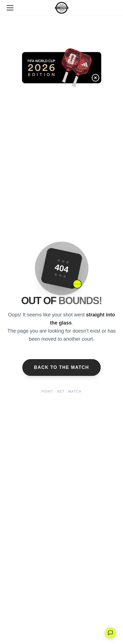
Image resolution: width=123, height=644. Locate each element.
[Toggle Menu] (10, 8)
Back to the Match (61, 367)
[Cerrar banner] (100, 83)
